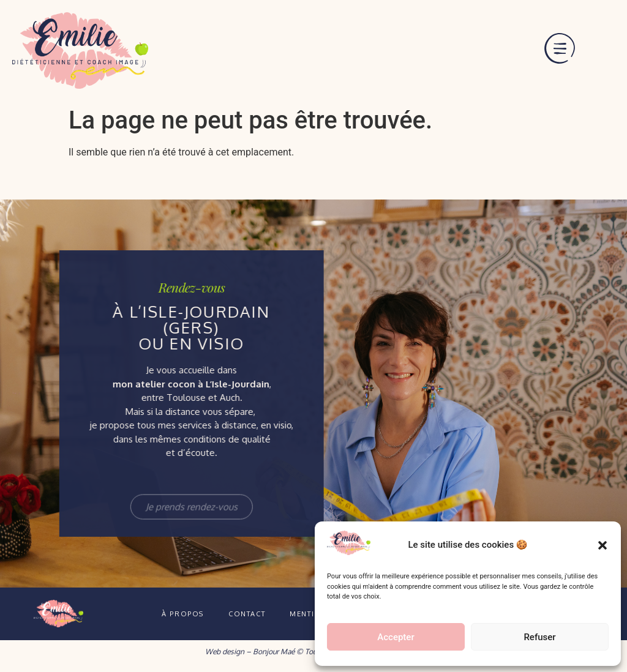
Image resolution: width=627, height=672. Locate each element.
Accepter (396, 637)
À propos (183, 614)
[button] (603, 545)
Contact (247, 614)
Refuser (539, 637)
